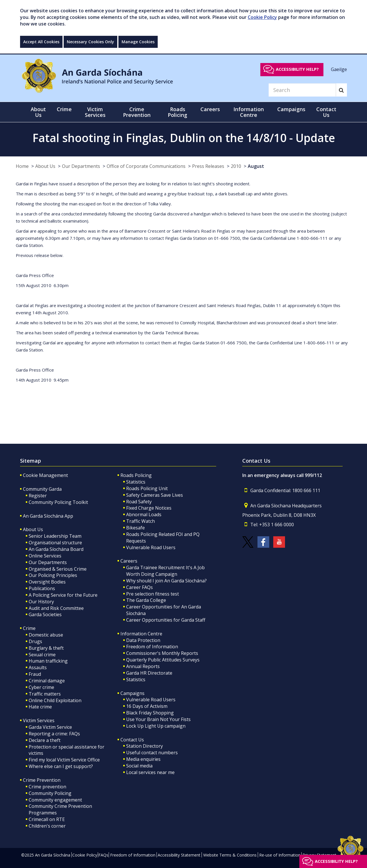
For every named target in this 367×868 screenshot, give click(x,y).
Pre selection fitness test (153, 594)
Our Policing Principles (53, 575)
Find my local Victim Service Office (64, 760)
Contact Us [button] (326, 112)
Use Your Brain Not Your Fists (158, 719)
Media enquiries (143, 759)
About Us (45, 166)
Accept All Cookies (41, 42)
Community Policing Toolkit (58, 502)
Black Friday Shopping (150, 713)
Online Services (45, 556)
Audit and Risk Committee (56, 608)
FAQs (103, 855)
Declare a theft (45, 740)
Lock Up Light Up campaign (156, 726)
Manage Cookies (138, 42)
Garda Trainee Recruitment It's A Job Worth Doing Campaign (165, 571)
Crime (29, 628)
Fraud (35, 674)
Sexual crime (42, 655)
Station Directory (145, 746)
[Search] (302, 90)
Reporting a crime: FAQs (54, 734)
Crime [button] (64, 109)
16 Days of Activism (147, 706)
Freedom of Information (152, 647)
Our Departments (81, 166)
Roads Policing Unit (147, 488)
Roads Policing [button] (177, 112)
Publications (42, 588)
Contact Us (132, 740)
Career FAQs (139, 587)
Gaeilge (339, 69)
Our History (41, 602)
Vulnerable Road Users (151, 547)
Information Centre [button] (249, 112)
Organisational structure (55, 543)
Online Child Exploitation (55, 700)
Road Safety (139, 502)
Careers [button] (210, 109)
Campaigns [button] (291, 109)
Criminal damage (47, 681)
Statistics (136, 482)
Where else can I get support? (61, 766)
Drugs (35, 641)
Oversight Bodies (47, 582)
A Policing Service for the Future (63, 595)
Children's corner (47, 826)
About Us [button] (38, 112)
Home (22, 166)
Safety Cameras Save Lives (155, 495)
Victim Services (39, 720)
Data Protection (143, 640)
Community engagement (55, 800)
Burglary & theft (46, 648)
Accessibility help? (297, 69)
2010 (236, 166)
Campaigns (132, 693)
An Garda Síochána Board (56, 549)
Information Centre (141, 634)
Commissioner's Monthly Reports (162, 653)
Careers (129, 561)
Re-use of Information (280, 855)
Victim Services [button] (95, 112)
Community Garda (42, 489)
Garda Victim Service (50, 727)
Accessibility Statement (179, 855)
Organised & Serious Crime (58, 569)
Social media (139, 766)
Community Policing (50, 793)
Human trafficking (48, 661)
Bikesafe (135, 528)
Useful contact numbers (152, 753)
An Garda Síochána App (48, 516)
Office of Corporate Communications (146, 166)
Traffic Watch (140, 521)
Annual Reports (143, 666)
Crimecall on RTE (47, 819)
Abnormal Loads (144, 514)
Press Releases (208, 166)
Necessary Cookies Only (90, 42)
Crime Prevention (42, 780)
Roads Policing (136, 475)
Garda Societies (45, 614)
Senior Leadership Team (55, 536)
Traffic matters (45, 694)
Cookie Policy (262, 17)
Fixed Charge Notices (149, 508)
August (256, 166)
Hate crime (40, 707)
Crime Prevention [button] (137, 112)
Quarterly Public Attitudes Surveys (163, 660)
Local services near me (150, 772)
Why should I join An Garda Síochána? (166, 581)
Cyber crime (41, 687)
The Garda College (146, 600)
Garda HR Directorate (149, 673)
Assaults (38, 667)
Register (38, 496)
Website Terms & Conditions (230, 855)
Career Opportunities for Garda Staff (166, 620)
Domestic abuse (46, 635)
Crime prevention (47, 787)
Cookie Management (45, 475)
